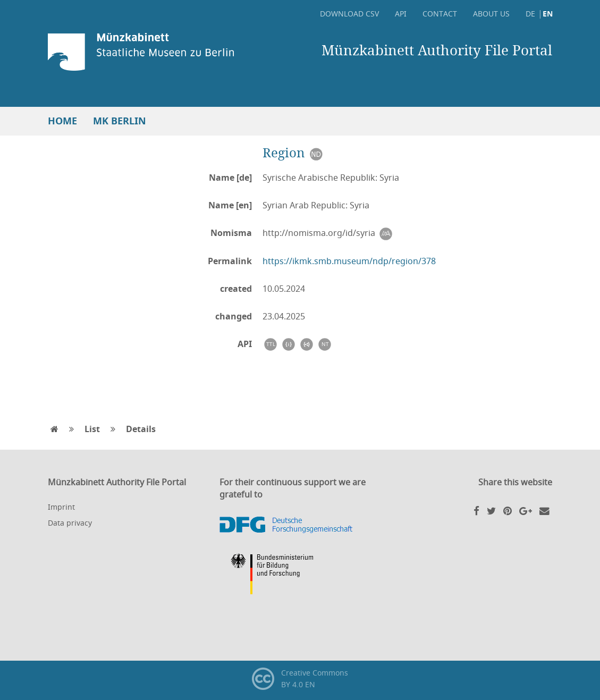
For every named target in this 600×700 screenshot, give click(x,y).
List (92, 429)
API (401, 14)
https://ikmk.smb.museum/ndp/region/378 (349, 261)
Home (62, 121)
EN (548, 14)
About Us (491, 14)
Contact (440, 14)
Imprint (61, 507)
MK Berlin (120, 121)
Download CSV (349, 14)
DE (530, 14)
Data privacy (70, 523)
